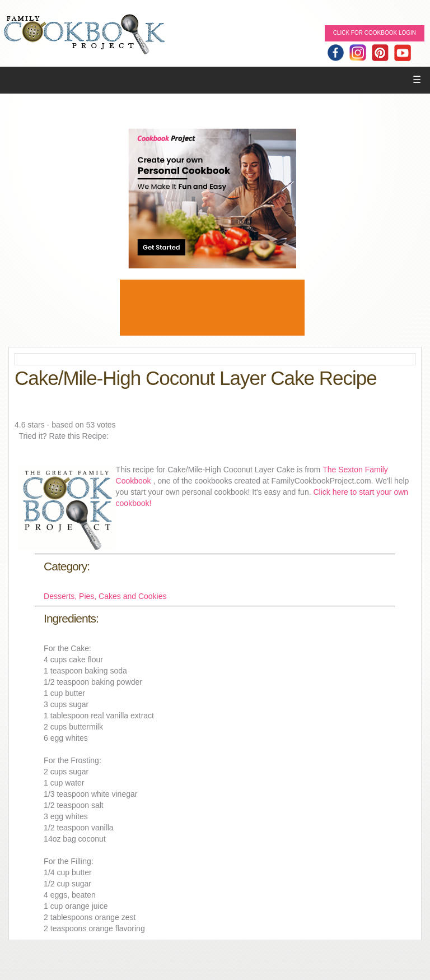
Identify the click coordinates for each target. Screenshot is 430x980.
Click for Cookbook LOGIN (375, 33)
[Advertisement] (212, 308)
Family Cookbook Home (84, 35)
